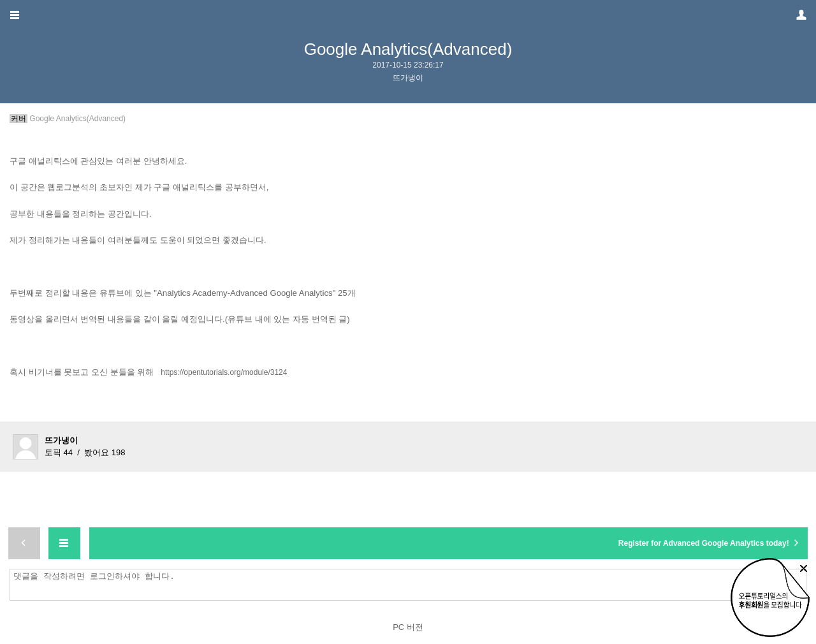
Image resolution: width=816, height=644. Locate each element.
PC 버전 (408, 627)
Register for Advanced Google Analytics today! (710, 543)
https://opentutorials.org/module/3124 (224, 372)
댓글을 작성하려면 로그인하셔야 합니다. (411, 585)
